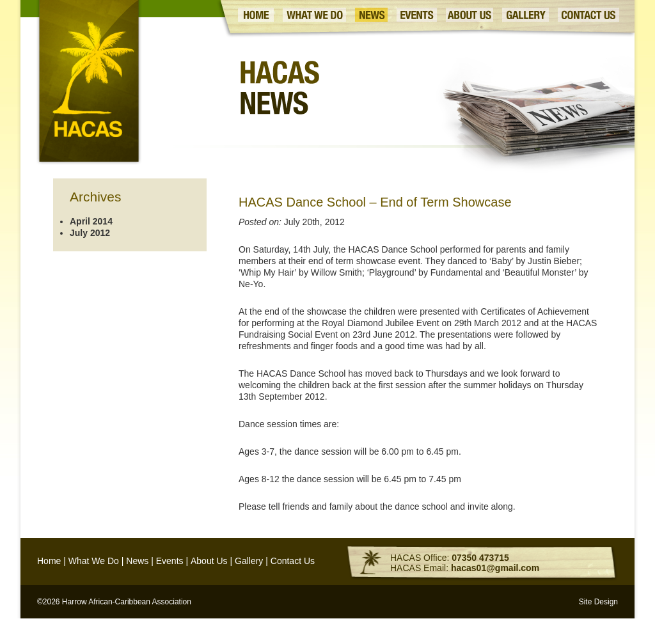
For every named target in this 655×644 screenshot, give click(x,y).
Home (49, 561)
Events (170, 561)
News (137, 561)
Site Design (598, 602)
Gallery (249, 561)
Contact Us (293, 561)
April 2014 (91, 221)
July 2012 (90, 233)
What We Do (94, 561)
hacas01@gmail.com (495, 568)
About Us (209, 561)
